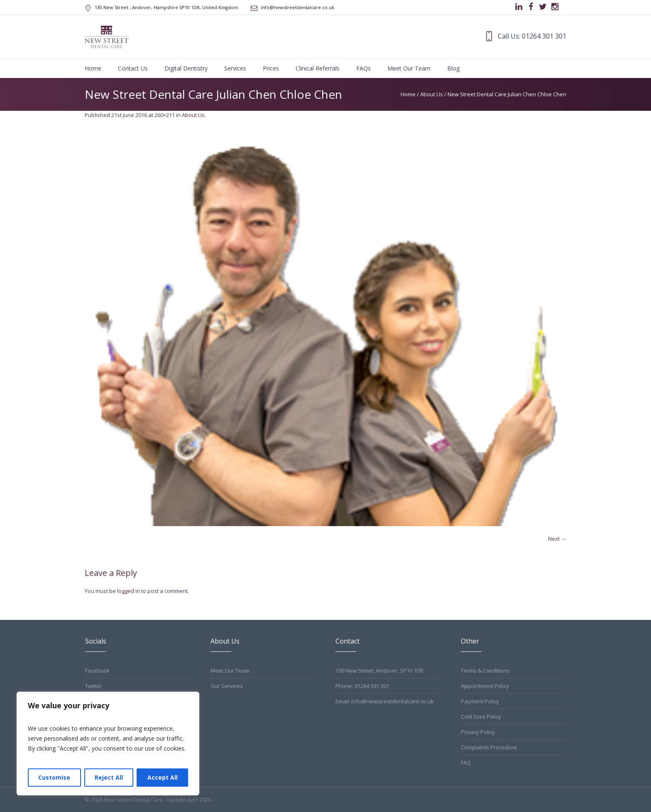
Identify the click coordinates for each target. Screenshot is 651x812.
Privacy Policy (478, 732)
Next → (557, 539)
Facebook (97, 671)
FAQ (466, 763)
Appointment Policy (485, 686)
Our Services (227, 686)
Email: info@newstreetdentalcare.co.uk (385, 701)
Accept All (163, 777)
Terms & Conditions (485, 671)
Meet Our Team (230, 671)
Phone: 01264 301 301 (362, 686)
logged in (128, 591)
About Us (432, 94)
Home (408, 94)
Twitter (94, 686)
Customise (54, 777)
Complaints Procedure (489, 747)
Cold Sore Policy (481, 717)
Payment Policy (480, 701)
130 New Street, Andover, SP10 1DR (379, 671)
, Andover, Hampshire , (166, 7)
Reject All (109, 777)
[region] (108, 744)
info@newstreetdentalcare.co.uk (297, 7)
